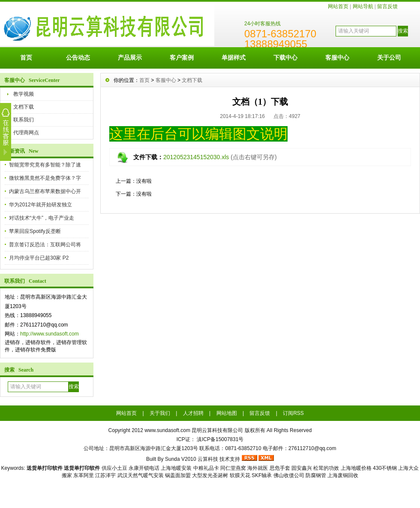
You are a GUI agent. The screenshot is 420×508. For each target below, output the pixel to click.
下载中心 (285, 57)
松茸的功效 (326, 468)
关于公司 (389, 57)
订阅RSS (293, 413)
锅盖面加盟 (178, 475)
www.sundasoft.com (167, 430)
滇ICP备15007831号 (220, 439)
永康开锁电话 (144, 468)
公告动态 (78, 57)
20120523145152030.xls (196, 157)
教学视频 (24, 94)
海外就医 (258, 468)
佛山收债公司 (289, 475)
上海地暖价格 (356, 468)
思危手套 (280, 468)
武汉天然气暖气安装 (141, 475)
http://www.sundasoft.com (49, 334)
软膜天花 (240, 475)
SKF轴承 (262, 475)
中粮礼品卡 (206, 468)
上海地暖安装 (176, 468)
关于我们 (160, 413)
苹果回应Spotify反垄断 (35, 231)
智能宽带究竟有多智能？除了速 (45, 165)
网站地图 (227, 413)
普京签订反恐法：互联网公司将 (45, 245)
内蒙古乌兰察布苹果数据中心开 (45, 191)
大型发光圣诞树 (210, 475)
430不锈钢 (385, 468)
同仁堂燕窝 (233, 468)
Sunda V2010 (181, 459)
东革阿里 (84, 475)
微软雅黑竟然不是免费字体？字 (45, 178)
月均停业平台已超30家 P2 (39, 258)
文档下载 (24, 107)
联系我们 (24, 120)
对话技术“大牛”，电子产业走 (42, 218)
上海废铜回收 (343, 475)
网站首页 (338, 6)
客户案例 (182, 57)
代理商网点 (26, 133)
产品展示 (130, 57)
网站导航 (363, 6)
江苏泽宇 (105, 475)
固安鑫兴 (302, 468)
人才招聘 (193, 413)
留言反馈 (387, 6)
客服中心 (337, 57)
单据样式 (234, 57)
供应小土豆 (114, 468)
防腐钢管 (316, 475)
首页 (26, 57)
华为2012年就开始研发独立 (40, 205)
